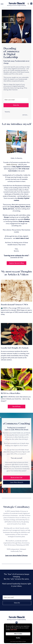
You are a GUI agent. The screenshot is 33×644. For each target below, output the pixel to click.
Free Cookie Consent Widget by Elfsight (18, 642)
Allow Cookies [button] (18, 634)
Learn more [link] (14, 630)
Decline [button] (18, 638)
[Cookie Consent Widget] (18, 633)
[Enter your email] (16, 100)
